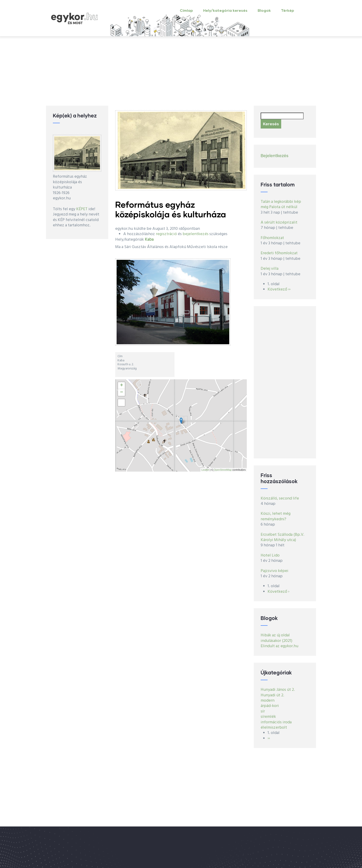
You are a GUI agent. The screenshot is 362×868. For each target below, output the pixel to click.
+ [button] (122, 386)
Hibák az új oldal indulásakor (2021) (276, 638)
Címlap (186, 10)
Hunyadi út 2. (272, 695)
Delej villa (270, 269)
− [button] (122, 392)
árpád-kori (270, 706)
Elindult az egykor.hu (279, 646)
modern (268, 701)
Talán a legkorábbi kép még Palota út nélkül (281, 204)
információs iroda (276, 722)
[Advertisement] (181, 71)
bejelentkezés (196, 234)
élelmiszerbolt (274, 728)
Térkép (288, 10)
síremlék (268, 717)
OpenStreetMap (223, 470)
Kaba (149, 240)
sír (263, 711)
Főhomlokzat (272, 238)
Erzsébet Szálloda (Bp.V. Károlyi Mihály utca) (282, 537)
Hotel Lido (270, 555)
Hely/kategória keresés (225, 10)
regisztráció (166, 234)
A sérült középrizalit (279, 223)
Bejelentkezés (275, 156)
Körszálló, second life (280, 498)
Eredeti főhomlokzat (279, 253)
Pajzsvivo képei (275, 571)
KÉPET (82, 209)
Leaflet (205, 470)
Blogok (264, 10)
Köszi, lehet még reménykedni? (276, 516)
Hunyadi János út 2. (278, 690)
